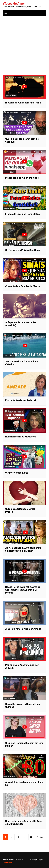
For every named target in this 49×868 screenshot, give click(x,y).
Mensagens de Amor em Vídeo (22, 178)
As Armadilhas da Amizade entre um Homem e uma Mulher (23, 549)
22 (31, 837)
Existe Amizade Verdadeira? (21, 400)
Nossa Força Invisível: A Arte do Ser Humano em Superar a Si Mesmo (23, 590)
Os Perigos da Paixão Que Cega (23, 250)
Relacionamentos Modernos (21, 437)
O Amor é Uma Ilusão (17, 473)
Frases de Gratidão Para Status (22, 214)
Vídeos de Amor (14, 4)
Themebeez (7, 862)
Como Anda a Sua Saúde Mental (23, 286)
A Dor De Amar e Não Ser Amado (23, 629)
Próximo (40, 837)
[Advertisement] (24, 43)
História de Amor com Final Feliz (23, 103)
